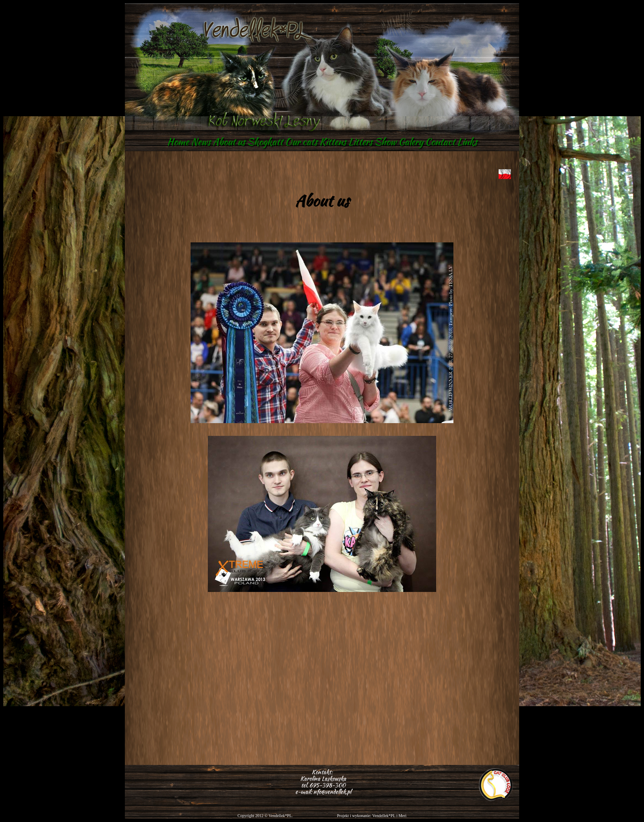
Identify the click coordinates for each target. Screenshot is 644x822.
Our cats (301, 142)
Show (385, 142)
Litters (360, 142)
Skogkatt (265, 142)
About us (229, 142)
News (201, 142)
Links (467, 142)
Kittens (333, 142)
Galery (411, 142)
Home (178, 142)
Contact (440, 142)
